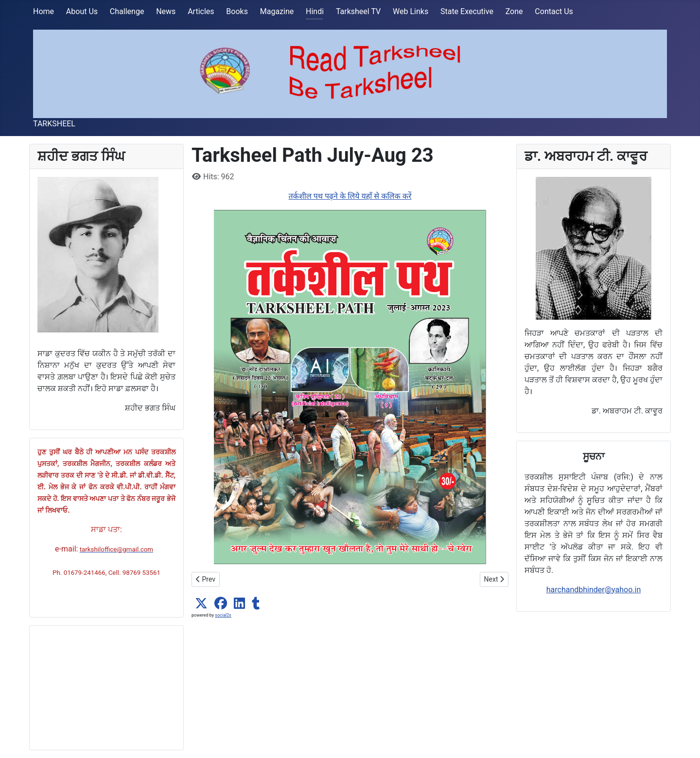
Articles (201, 11)
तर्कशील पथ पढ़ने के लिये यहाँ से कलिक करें (350, 196)
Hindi (315, 11)
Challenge (127, 11)
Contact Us (554, 11)
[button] (201, 603)
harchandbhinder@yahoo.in (594, 590)
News (166, 11)
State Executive (467, 11)
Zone (514, 11)
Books (237, 11)
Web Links (411, 11)
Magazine (277, 11)
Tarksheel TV (358, 11)
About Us (82, 11)
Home (44, 11)
